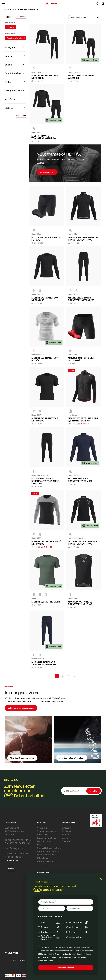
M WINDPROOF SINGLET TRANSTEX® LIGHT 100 (81, 603)
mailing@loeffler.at (80, 957)
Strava (65, 838)
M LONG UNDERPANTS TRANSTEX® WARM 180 (44, 663)
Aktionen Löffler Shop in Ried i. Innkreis (51, 937)
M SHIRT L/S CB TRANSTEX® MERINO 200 (46, 543)
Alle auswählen (76, 937)
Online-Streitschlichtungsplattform (49, 846)
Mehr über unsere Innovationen (21, 708)
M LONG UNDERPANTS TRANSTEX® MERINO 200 (81, 299)
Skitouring (79, 927)
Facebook (66, 831)
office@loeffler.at (12, 860)
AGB (14, 960)
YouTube (66, 835)
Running (51, 927)
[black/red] (70, 411)
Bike (51, 922)
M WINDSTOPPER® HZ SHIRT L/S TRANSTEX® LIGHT (83, 419)
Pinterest (66, 841)
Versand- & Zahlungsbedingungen (47, 829)
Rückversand (43, 835)
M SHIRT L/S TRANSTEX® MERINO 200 (45, 299)
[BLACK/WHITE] (70, 230)
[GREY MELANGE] (34, 290)
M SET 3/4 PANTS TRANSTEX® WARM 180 (44, 137)
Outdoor (51, 932)
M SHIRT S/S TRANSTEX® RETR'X (45, 359)
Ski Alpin (79, 932)
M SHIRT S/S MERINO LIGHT (46, 602)
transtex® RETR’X (47, 172)
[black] (34, 68)
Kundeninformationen (47, 838)
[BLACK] (70, 472)
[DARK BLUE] (34, 595)
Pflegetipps (43, 858)
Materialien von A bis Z (47, 855)
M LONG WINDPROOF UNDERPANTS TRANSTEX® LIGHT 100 (45, 481)
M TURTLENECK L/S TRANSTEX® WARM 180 (80, 480)
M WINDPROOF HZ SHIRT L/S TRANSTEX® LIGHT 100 (83, 239)
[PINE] (46, 595)
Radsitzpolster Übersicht (48, 851)
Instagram (66, 828)
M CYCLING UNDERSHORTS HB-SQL (46, 239)
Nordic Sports (79, 922)
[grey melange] (34, 351)
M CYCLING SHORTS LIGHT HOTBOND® (82, 359)
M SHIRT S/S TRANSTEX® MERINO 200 (45, 419)
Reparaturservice (45, 861)
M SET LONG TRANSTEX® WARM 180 (81, 77)
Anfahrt (11, 869)
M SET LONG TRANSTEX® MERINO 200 (45, 77)
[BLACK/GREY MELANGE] (34, 534)
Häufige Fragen (44, 841)
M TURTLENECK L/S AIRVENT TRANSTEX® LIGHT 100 (83, 543)
